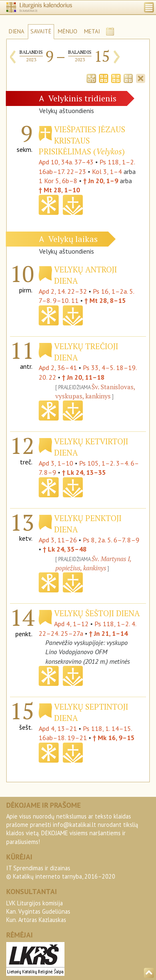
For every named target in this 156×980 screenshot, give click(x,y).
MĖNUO (68, 31)
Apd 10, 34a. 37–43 (66, 162)
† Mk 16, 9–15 (114, 738)
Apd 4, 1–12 (71, 624)
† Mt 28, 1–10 (59, 190)
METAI (92, 31)
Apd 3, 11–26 (58, 540)
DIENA (16, 31)
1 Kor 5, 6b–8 (58, 181)
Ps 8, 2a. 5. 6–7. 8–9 (111, 540)
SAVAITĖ (41, 31)
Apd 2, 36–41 (58, 368)
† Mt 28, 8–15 (105, 300)
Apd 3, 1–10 (56, 463)
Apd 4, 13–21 (58, 728)
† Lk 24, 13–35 (84, 472)
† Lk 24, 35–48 (65, 549)
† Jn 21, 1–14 (108, 633)
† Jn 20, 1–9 (101, 181)
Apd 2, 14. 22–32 (63, 291)
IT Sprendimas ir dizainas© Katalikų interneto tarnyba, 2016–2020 (61, 872)
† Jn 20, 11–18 (83, 377)
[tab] (91, 78)
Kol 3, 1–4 (107, 171)
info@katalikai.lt (74, 825)
